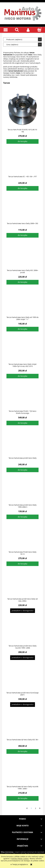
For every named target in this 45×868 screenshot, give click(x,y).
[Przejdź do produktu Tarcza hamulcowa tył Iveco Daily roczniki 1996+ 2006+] (22, 773)
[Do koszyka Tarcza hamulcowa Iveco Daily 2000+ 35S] (22, 235)
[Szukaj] (17, 30)
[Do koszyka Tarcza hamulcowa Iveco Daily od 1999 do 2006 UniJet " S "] (22, 329)
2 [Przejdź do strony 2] (36, 808)
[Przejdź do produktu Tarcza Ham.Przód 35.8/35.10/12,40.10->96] (22, 109)
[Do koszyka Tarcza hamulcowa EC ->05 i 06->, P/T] (22, 188)
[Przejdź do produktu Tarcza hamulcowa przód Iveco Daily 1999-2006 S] (22, 492)
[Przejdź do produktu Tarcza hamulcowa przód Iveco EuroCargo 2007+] (22, 679)
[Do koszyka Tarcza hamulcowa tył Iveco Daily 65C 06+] (22, 751)
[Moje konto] (28, 30)
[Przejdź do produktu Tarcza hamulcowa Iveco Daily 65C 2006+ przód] (22, 257)
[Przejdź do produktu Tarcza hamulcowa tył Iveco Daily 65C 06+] (22, 726)
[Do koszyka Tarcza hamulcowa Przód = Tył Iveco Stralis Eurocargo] (22, 423)
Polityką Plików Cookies (20, 859)
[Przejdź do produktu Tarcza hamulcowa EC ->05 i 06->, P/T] (22, 163)
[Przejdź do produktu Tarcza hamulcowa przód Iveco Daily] (22, 445)
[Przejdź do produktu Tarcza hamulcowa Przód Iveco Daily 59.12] (22, 539)
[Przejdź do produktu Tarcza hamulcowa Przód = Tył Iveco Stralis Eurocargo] (22, 398)
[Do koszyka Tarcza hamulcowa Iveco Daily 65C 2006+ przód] (22, 282)
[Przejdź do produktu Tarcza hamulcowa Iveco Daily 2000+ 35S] (22, 210)
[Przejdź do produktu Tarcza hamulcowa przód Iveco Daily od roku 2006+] (22, 586)
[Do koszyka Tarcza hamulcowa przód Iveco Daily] (22, 470)
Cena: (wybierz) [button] (12, 45)
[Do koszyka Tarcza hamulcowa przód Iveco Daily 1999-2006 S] (22, 517)
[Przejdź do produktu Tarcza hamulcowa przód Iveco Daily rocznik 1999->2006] (22, 632)
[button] (6, 30)
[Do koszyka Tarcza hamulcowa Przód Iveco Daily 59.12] (22, 564)
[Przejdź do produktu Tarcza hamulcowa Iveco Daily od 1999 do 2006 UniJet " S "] (22, 304)
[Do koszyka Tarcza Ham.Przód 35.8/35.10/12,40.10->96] (22, 141)
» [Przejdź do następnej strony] (40, 808)
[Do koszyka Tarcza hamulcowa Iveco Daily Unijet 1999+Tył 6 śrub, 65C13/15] (22, 376)
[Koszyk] (39, 30)
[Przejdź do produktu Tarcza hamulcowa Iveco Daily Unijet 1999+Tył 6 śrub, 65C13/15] (22, 351)
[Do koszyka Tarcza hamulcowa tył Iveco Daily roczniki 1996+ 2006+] (22, 798)
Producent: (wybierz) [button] (14, 39)
